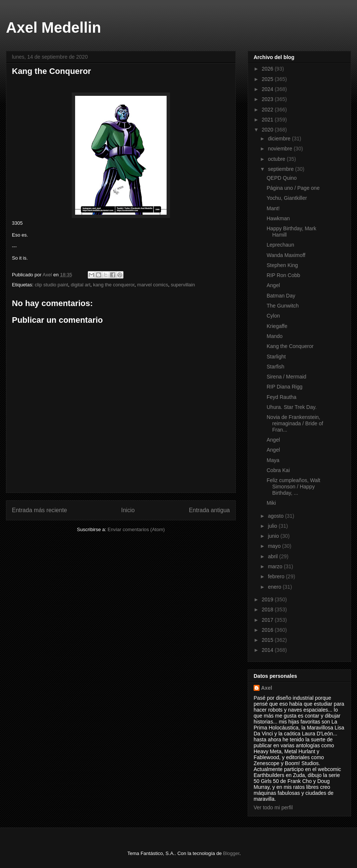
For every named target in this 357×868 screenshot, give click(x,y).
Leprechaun (280, 245)
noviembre (281, 149)
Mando (275, 336)
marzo (276, 566)
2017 (268, 620)
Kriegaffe (277, 326)
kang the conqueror (114, 285)
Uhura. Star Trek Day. (292, 407)
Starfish (275, 367)
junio (274, 536)
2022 (268, 110)
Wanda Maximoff (286, 255)
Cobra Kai (278, 470)
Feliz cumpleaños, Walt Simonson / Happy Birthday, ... (293, 487)
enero (275, 587)
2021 (268, 120)
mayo (275, 546)
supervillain (183, 285)
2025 (268, 79)
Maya (273, 460)
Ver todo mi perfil (273, 807)
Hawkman (278, 218)
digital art (81, 285)
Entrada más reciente (39, 510)
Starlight (276, 357)
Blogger (231, 853)
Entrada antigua (209, 510)
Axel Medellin (54, 27)
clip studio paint (51, 285)
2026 (268, 69)
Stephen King (282, 265)
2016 (268, 630)
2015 (268, 640)
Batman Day (281, 296)
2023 (268, 99)
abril (273, 556)
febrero (277, 576)
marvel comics (153, 285)
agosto (276, 516)
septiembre (281, 169)
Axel (267, 688)
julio (273, 526)
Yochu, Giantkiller (287, 198)
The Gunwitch (283, 306)
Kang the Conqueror (290, 346)
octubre (277, 159)
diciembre (280, 139)
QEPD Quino (282, 178)
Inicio (128, 510)
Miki (271, 503)
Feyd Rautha (282, 397)
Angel (273, 285)
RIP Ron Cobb (283, 275)
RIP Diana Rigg (284, 387)
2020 (268, 130)
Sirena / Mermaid (287, 377)
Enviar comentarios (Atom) (136, 529)
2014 (268, 650)
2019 (268, 599)
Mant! (273, 208)
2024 (268, 89)
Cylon (273, 316)
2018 (268, 609)
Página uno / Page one (293, 188)
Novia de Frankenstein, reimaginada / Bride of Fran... (295, 423)
